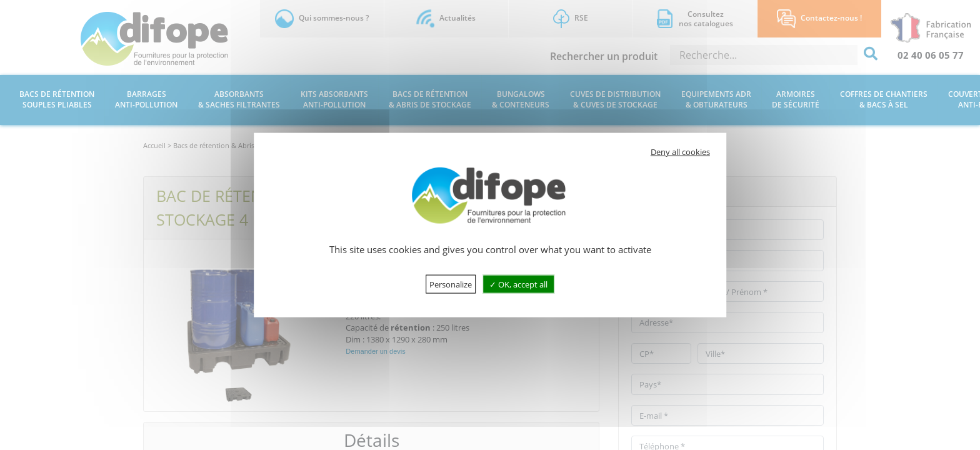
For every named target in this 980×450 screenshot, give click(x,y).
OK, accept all (518, 284)
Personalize (451, 284)
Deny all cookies (680, 152)
